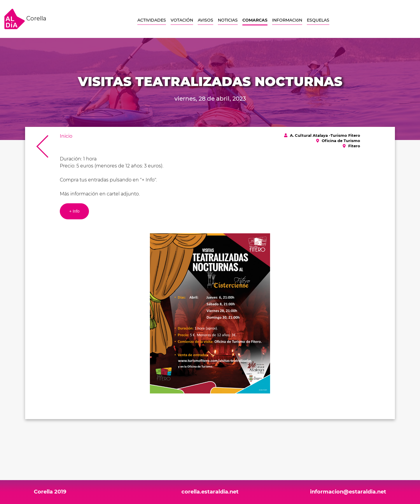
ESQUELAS (318, 20)
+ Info (74, 211)
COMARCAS (255, 20)
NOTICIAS (228, 20)
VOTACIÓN (182, 20)
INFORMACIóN (287, 20)
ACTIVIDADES (152, 20)
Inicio (66, 136)
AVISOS (205, 20)
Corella (25, 19)
